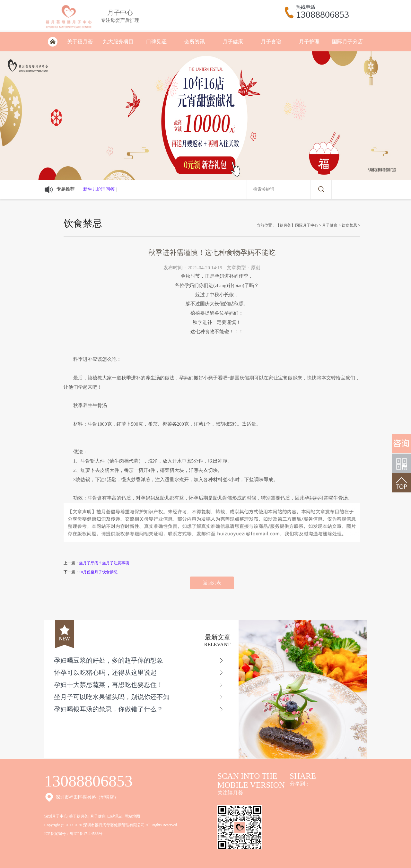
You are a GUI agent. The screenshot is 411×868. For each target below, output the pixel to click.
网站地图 (132, 816)
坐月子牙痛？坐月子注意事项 (104, 563)
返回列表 (212, 583)
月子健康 (233, 42)
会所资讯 (195, 42)
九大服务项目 (118, 42)
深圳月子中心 (56, 816)
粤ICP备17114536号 (86, 834)
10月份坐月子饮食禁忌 (98, 572)
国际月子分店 (347, 42)
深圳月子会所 (52, 42)
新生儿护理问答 (99, 189)
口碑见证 (156, 42)
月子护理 (309, 42)
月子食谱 (271, 42)
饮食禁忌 (349, 225)
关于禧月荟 (80, 42)
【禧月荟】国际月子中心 (297, 225)
